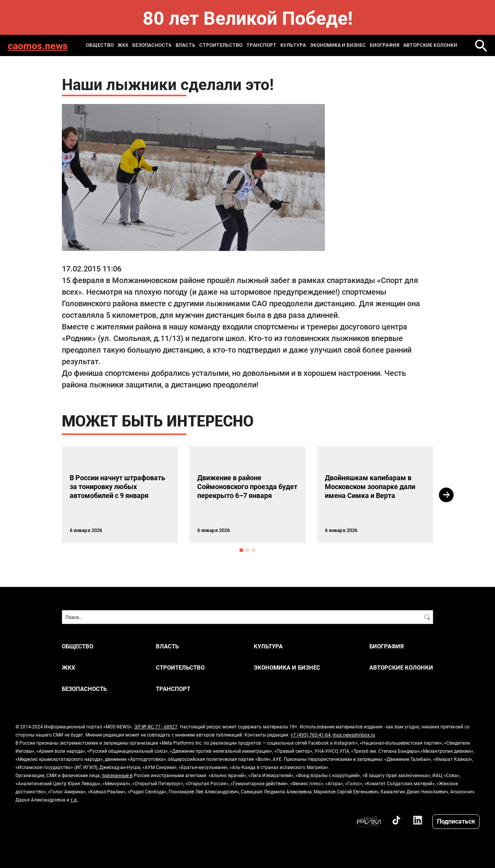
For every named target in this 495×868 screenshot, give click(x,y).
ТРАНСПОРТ (261, 45)
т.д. (74, 800)
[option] (120, 495)
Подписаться (456, 821)
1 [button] (241, 550)
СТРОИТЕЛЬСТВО (221, 45)
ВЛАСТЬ (185, 45)
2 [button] (247, 550)
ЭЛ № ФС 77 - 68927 (156, 726)
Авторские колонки (430, 45)
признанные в (117, 775)
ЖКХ (123, 45)
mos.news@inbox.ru (354, 735)
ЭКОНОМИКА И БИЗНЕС (338, 45)
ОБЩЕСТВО (100, 45)
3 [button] (254, 550)
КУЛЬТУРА (293, 45)
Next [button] (446, 495)
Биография (385, 45)
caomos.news (38, 45)
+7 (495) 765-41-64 (311, 735)
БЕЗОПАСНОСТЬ (152, 45)
